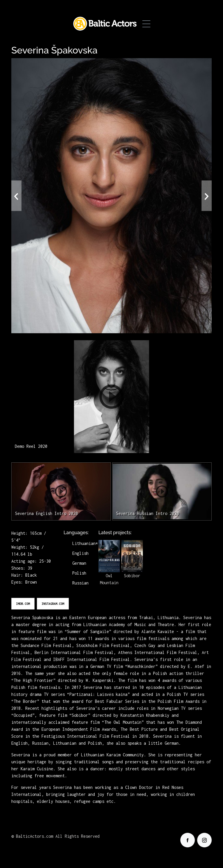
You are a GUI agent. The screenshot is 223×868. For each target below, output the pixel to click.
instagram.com (53, 604)
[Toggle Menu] (146, 24)
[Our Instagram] (204, 840)
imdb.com (23, 604)
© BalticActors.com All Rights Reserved (55, 836)
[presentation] (16, 196)
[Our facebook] (188, 840)
